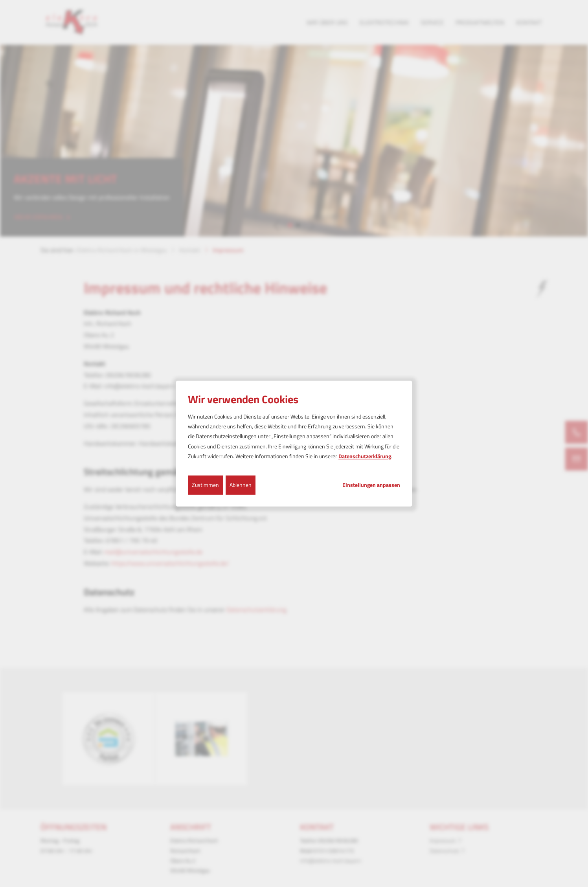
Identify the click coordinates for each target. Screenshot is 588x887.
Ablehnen (241, 485)
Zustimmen (205, 485)
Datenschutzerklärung (365, 456)
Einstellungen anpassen (371, 485)
